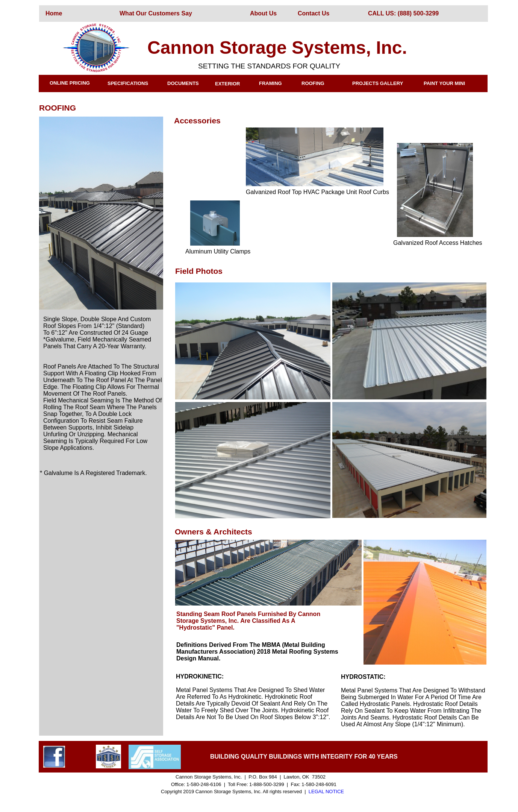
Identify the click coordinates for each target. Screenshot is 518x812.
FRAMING (270, 83)
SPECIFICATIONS (128, 83)
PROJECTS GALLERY (378, 83)
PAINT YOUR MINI (444, 83)
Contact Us (314, 13)
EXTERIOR (227, 84)
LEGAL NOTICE (326, 792)
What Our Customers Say (156, 13)
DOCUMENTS (183, 83)
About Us (263, 13)
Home (54, 13)
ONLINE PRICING (70, 83)
